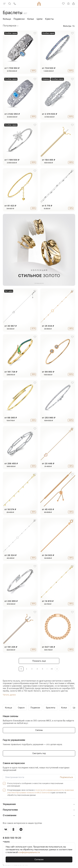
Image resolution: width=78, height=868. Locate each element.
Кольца (7, 19)
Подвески (19, 19)
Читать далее (9, 695)
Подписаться (66, 777)
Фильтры (69, 26)
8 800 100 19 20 (12, 836)
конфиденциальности (29, 852)
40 (52, 669)
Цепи (39, 19)
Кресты (49, 19)
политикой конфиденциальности (46, 788)
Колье (31, 19)
